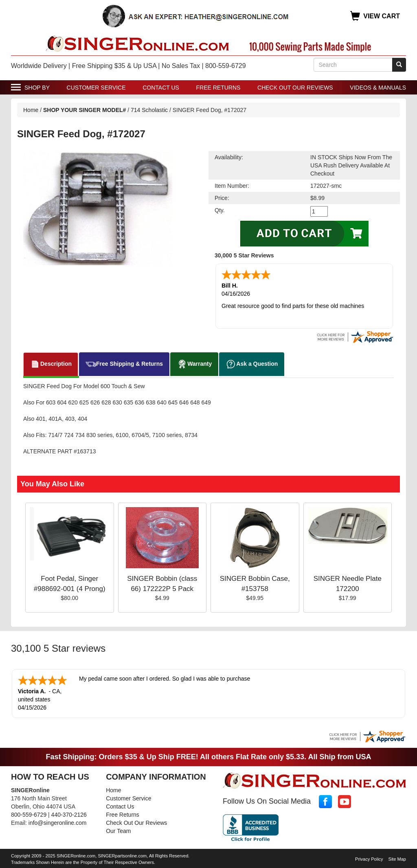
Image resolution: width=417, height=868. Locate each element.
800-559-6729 (29, 815)
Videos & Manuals (378, 88)
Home (31, 110)
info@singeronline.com (58, 823)
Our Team (118, 831)
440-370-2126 (69, 815)
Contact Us (161, 88)
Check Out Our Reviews (295, 88)
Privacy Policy (369, 859)
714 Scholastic (149, 110)
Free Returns (218, 88)
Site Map (397, 859)
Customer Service (96, 88)
